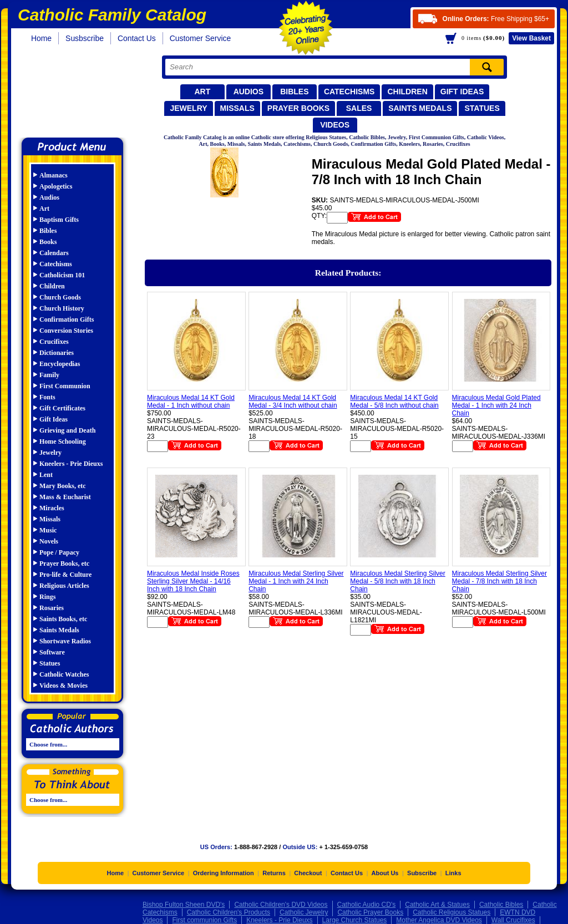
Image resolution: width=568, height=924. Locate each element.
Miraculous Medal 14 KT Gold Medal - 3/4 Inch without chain (293, 402)
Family (49, 375)
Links (453, 873)
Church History (62, 308)
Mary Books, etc (63, 486)
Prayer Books (298, 108)
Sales (359, 108)
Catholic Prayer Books (370, 912)
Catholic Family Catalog (77, 93)
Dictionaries (57, 353)
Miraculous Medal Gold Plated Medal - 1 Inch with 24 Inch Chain (496, 405)
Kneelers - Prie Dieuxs (71, 464)
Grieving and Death (67, 430)
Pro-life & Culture (65, 575)
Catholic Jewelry (304, 912)
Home (41, 38)
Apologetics (56, 186)
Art (202, 92)
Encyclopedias (60, 364)
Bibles (294, 92)
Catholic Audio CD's (367, 905)
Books (48, 242)
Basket (531, 38)
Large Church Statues (355, 920)
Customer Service (201, 38)
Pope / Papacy (59, 552)
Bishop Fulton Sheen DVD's (184, 905)
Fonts (47, 397)
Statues (482, 108)
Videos (335, 125)
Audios (248, 92)
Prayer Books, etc (64, 563)
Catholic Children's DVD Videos (281, 905)
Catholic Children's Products (229, 912)
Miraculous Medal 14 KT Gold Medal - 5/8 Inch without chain (394, 402)
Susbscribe (85, 38)
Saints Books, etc (63, 619)
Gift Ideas (462, 92)
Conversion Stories (66, 331)
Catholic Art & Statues (437, 905)
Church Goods (60, 297)
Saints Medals (420, 108)
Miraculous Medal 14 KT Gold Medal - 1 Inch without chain (191, 402)
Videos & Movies (64, 686)
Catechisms (349, 92)
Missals (237, 108)
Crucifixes (54, 342)
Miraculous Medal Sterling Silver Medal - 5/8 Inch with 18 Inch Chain (397, 581)
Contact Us (137, 38)
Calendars (54, 253)
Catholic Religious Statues (452, 912)
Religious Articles (64, 586)
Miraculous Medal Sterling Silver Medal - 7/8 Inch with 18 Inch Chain (499, 581)
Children (407, 92)
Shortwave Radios (65, 641)
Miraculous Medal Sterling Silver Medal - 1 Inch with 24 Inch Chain (296, 581)
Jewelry (188, 108)
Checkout (308, 873)
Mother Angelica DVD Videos (439, 920)
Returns (274, 873)
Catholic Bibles (501, 905)
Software (52, 652)
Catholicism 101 (62, 275)
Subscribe (422, 873)
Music (48, 530)
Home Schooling (63, 441)
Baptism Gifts (59, 220)
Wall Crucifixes (513, 920)
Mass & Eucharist (65, 497)
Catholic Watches (64, 674)
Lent (46, 475)
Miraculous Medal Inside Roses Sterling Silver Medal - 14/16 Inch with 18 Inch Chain (193, 581)
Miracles (52, 508)
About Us (385, 873)
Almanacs (54, 175)
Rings (47, 597)
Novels (49, 541)
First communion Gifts (204, 920)
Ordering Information (224, 873)
